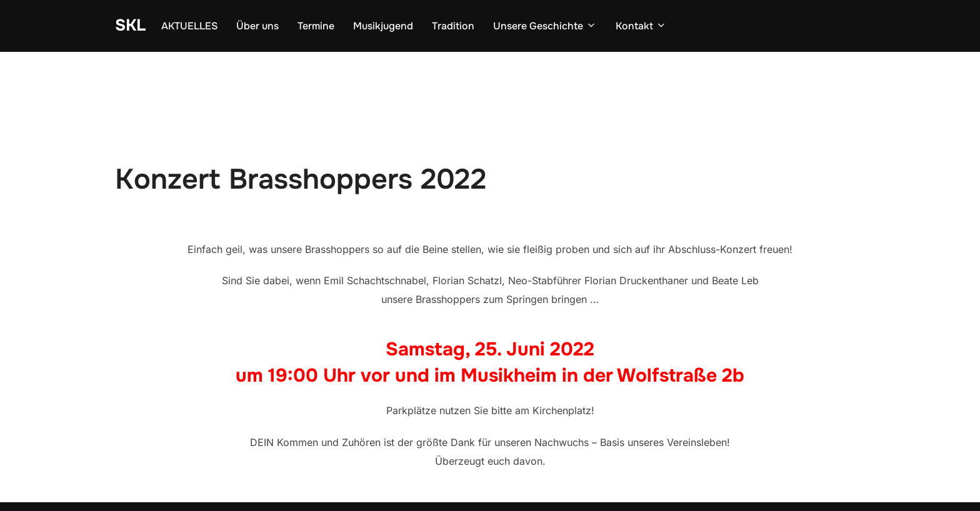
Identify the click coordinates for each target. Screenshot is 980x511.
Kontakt (641, 26)
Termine (316, 26)
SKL (130, 25)
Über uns (257, 26)
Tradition (453, 26)
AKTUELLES (189, 26)
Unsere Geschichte (545, 26)
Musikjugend (383, 26)
